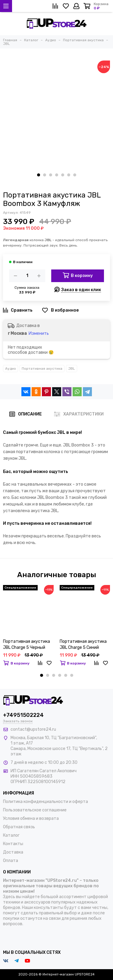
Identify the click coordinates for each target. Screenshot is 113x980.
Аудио (11, 369)
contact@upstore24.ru (33, 729)
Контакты (13, 844)
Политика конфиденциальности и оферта (46, 802)
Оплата (11, 861)
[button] (39, 175)
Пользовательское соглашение (35, 810)
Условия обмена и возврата (31, 818)
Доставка (13, 852)
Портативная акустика (42, 369)
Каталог (11, 835)
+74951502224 (23, 715)
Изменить (39, 333)
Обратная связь (19, 827)
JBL (72, 369)
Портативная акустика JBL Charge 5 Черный (27, 644)
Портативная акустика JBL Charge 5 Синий (83, 644)
